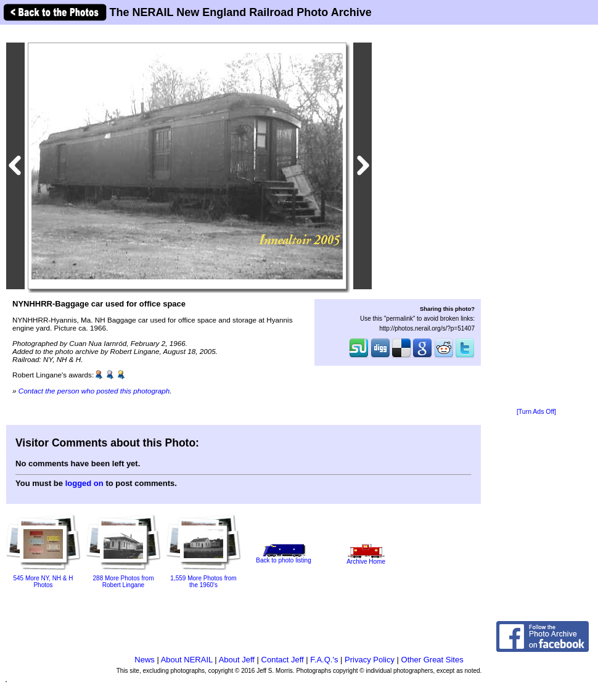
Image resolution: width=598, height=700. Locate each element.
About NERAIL (187, 660)
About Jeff (237, 660)
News (145, 660)
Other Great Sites (432, 660)
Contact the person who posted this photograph (94, 391)
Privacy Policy (370, 660)
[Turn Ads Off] (536, 412)
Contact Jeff (283, 660)
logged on (84, 483)
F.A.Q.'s (324, 660)
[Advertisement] (536, 217)
